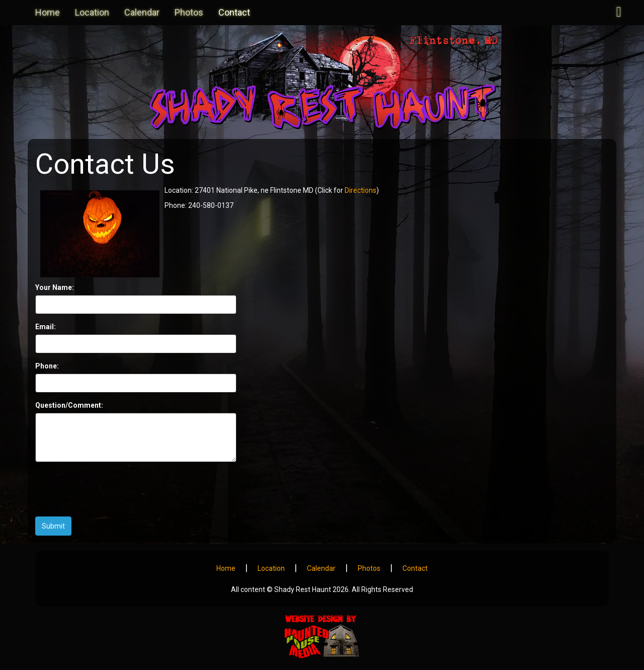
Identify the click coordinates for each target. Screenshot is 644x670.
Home (48, 12)
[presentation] (112, 489)
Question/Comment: (69, 405)
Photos (189, 12)
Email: (46, 327)
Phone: (47, 366)
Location (92, 12)
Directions (360, 190)
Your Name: (55, 287)
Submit (53, 526)
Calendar (142, 12)
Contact (234, 12)
